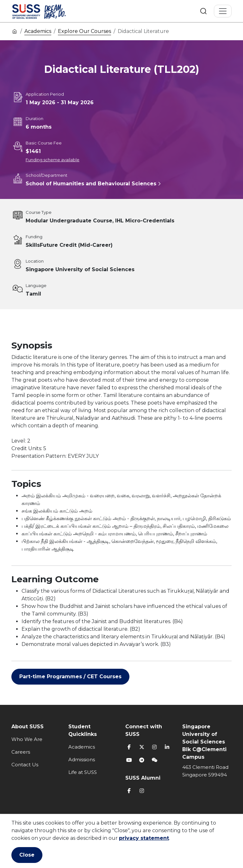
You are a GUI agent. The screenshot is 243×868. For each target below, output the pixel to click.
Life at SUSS (83, 772)
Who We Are (27, 739)
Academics (38, 31)
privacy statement (144, 838)
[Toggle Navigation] (223, 11)
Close (27, 855)
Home (15, 31)
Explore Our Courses (84, 31)
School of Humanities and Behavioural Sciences (91, 184)
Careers (21, 752)
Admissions (82, 759)
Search (203, 11)
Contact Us (25, 765)
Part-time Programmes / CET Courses (70, 677)
